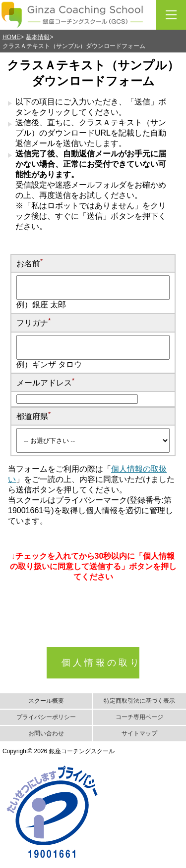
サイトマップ (139, 733)
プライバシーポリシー (46, 717)
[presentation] (92, 627)
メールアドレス (45, 383)
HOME (11, 37)
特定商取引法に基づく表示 (139, 701)
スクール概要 (46, 701)
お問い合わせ (46, 733)
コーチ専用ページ (139, 717)
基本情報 (38, 37)
